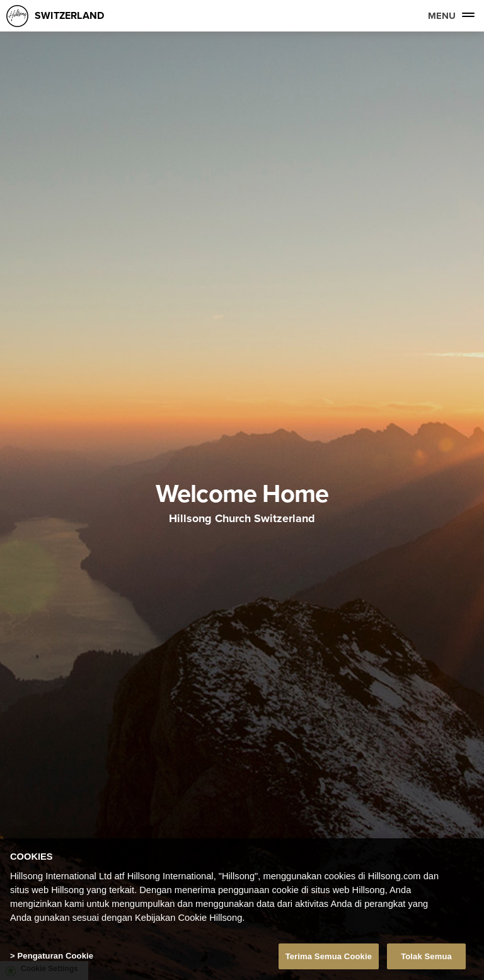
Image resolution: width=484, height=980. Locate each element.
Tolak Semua (426, 959)
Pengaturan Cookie (55, 958)
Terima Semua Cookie (329, 959)
